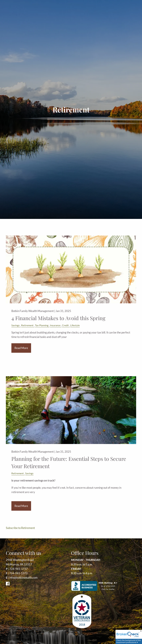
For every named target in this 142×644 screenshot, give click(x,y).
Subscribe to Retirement (20, 528)
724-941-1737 (19, 569)
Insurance (55, 325)
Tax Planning (42, 325)
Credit (65, 325)
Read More (21, 348)
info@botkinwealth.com (23, 578)
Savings (16, 325)
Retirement (27, 325)
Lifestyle (75, 325)
